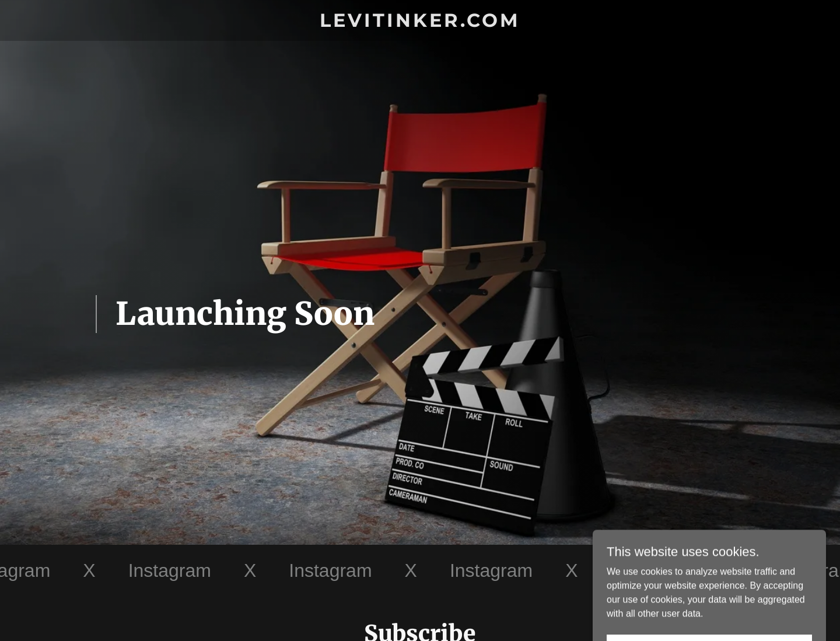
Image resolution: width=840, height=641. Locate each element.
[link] (420, 24)
